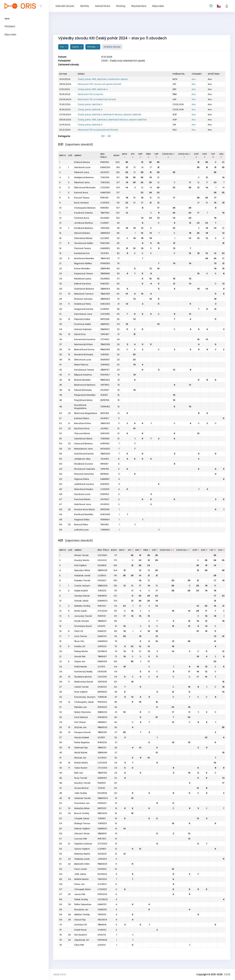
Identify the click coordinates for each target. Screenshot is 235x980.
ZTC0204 (102, 611)
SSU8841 (102, 565)
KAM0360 (105, 193)
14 (142, 167)
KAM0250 (105, 167)
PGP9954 (105, 520)
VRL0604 (102, 920)
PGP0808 (102, 940)
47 (118, 299)
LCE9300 (102, 889)
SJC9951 (105, 238)
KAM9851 (105, 479)
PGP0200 (102, 894)
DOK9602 (103, 717)
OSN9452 (105, 407)
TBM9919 (102, 925)
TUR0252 (105, 182)
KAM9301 (102, 778)
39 (118, 309)
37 (116, 732)
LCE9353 (105, 203)
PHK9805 (102, 596)
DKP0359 (105, 509)
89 (118, 248)
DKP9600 (102, 692)
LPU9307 (102, 580)
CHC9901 (102, 555)
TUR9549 (102, 697)
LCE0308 (102, 763)
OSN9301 (102, 910)
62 (118, 269)
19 (151, 177)
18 (127, 198)
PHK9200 (102, 707)
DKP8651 (105, 474)
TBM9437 (102, 656)
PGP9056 (105, 263)
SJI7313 (101, 667)
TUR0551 (105, 354)
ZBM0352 (105, 423)
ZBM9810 (102, 834)
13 (134, 167)
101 (115, 611)
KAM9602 (103, 601)
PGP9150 (105, 494)
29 (118, 339)
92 (118, 238)
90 (118, 243)
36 (118, 314)
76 (118, 263)
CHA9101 (102, 930)
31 (142, 162)
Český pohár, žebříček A (90, 104)
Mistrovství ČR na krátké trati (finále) (97, 99)
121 (118, 198)
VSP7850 (105, 385)
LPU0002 (102, 560)
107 (118, 208)
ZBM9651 (105, 329)
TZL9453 (105, 459)
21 (127, 167)
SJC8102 (102, 758)
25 (127, 172)
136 (115, 580)
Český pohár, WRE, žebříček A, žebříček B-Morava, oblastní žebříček (112, 120)
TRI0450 (105, 525)
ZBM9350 (105, 299)
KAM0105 (102, 661)
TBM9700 (102, 773)
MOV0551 (105, 449)
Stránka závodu (112, 47)
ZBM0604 (103, 798)
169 (115, 565)
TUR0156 (105, 177)
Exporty (76, 47)
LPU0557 (105, 390)
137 (118, 182)
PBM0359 (105, 349)
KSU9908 (102, 793)
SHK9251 (105, 284)
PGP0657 (105, 375)
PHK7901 (102, 839)
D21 (103, 136)
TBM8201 (102, 621)
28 (223, 162)
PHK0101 (102, 606)
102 (118, 218)
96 (118, 233)
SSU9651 (105, 218)
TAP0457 (105, 334)
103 (118, 213)
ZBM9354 (105, 289)
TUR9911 (102, 818)
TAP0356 (105, 228)
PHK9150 (105, 162)
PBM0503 (102, 727)
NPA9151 (104, 464)
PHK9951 (105, 208)
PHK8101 (102, 783)
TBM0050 (105, 454)
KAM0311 (102, 631)
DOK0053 (105, 514)
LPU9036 (102, 672)
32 (118, 329)
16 (207, 188)
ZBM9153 (105, 324)
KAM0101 (102, 904)
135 (115, 586)
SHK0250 (105, 304)
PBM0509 (102, 864)
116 (118, 203)
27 (116, 753)
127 (118, 193)
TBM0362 (105, 258)
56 (118, 284)
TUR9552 (105, 365)
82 (118, 253)
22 (116, 778)
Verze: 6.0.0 (59, 974)
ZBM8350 (105, 233)
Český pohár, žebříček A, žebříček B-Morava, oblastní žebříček (110, 114)
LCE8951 (105, 223)
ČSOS (227, 974)
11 (174, 182)
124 (115, 601)
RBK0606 (102, 813)
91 (116, 626)
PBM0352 (105, 380)
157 (118, 177)
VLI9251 (104, 395)
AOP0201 (102, 646)
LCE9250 (105, 489)
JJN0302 (102, 859)
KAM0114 (102, 636)
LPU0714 (102, 935)
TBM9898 (105, 273)
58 (118, 273)
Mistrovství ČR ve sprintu (91, 94)
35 (127, 162)
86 (116, 631)
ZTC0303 (102, 844)
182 (118, 172)
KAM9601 (102, 829)
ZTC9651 (105, 339)
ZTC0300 (103, 768)
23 (215, 182)
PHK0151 (104, 198)
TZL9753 (105, 253)
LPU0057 (105, 172)
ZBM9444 (102, 753)
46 (116, 702)
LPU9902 (102, 869)
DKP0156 (105, 413)
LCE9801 (102, 849)
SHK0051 (105, 433)
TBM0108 (102, 732)
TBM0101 (102, 748)
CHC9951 (105, 314)
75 (116, 646)
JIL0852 (104, 428)
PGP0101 (102, 616)
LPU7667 (105, 499)
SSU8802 (102, 651)
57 (118, 279)
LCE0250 (105, 188)
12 (158, 182)
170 (115, 560)
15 (158, 177)
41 (119, 304)
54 (116, 672)
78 (116, 641)
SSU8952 (105, 279)
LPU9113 (101, 626)
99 (118, 223)
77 (118, 258)
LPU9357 (105, 418)
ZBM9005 (103, 570)
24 (116, 768)
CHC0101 (102, 677)
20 (116, 783)
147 (115, 575)
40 (116, 717)
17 (151, 167)
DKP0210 (102, 808)
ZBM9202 (102, 712)
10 (134, 203)
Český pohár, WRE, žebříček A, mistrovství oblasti (103, 79)
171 (116, 555)
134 (118, 188)
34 (118, 324)
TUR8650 (105, 530)
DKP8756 (105, 400)
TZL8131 (101, 788)
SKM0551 (105, 360)
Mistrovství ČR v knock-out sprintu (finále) (100, 84)
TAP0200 (102, 879)
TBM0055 (105, 344)
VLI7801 (101, 737)
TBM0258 (105, 294)
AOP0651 (105, 444)
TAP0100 (102, 914)
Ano (194, 79)
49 (116, 692)
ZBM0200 (103, 586)
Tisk (62, 47)
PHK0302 (102, 702)
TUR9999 (105, 439)
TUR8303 (102, 823)
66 (115, 661)
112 (116, 606)
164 (115, 570)
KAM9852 (105, 248)
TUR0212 (102, 591)
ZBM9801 (102, 722)
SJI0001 (102, 945)
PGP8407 (102, 803)
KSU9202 (102, 874)
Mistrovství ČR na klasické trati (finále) (98, 130)
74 (116, 651)
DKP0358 (105, 319)
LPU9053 (105, 504)
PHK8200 (102, 742)
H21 (109, 136)
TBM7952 (105, 213)
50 (118, 294)
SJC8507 (102, 884)
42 (116, 707)
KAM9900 (103, 641)
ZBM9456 (105, 269)
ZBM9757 (105, 370)
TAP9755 (105, 469)
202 (117, 162)
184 (118, 167)
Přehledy (92, 47)
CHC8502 (103, 899)
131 (116, 591)
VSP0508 (102, 682)
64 (116, 667)
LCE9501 (102, 575)
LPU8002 (102, 687)
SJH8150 (105, 309)
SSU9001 (102, 854)
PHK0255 (105, 243)
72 (116, 656)
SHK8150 (105, 484)
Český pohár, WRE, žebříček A (93, 89)
